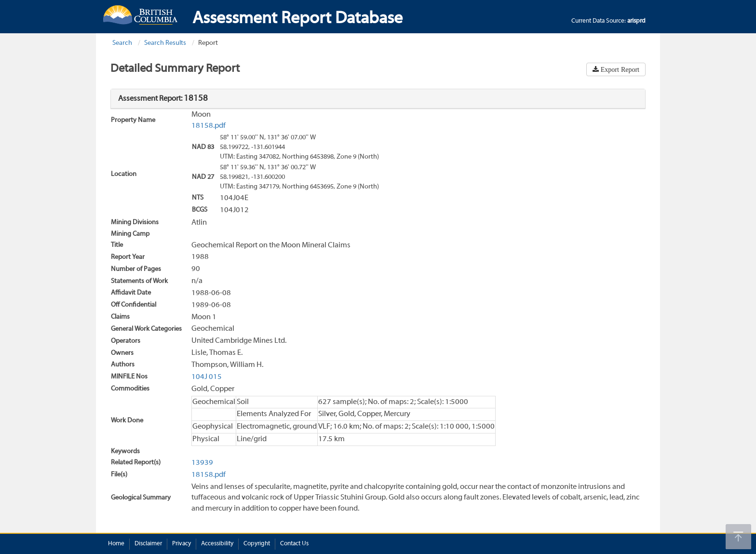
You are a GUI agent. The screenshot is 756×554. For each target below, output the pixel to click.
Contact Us (294, 544)
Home (116, 544)
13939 (202, 463)
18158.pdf (209, 126)
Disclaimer (148, 544)
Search (122, 43)
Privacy (182, 544)
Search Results (165, 43)
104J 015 (207, 377)
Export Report (619, 69)
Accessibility (217, 544)
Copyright (257, 544)
